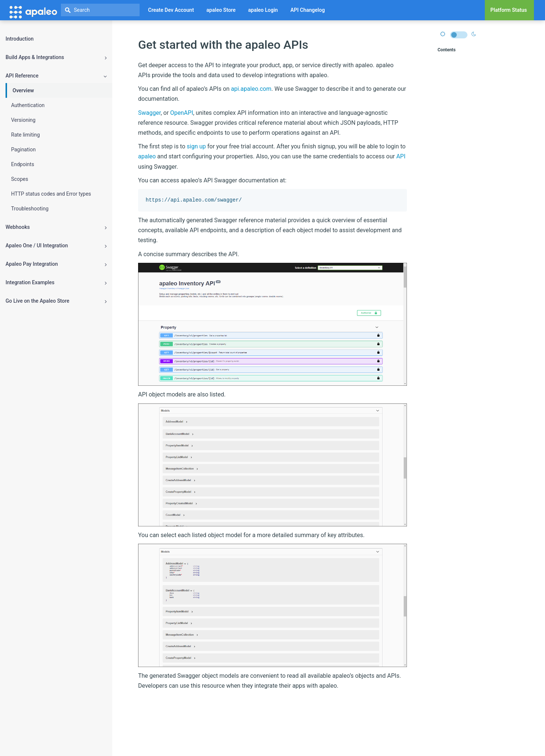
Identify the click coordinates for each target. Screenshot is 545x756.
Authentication (28, 105)
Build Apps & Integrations (56, 57)
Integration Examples (56, 283)
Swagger (149, 113)
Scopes (20, 179)
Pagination (23, 150)
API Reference (56, 76)
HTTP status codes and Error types (51, 194)
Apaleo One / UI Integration (56, 246)
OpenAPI (182, 113)
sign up (196, 146)
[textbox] (100, 10)
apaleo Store (221, 10)
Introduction (20, 39)
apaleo (147, 156)
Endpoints (23, 164)
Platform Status (509, 10)
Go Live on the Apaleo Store (56, 301)
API (401, 156)
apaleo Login (263, 10)
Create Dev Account (171, 10)
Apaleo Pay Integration (56, 264)
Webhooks (56, 227)
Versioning (23, 120)
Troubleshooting (30, 209)
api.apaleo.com (251, 89)
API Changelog (307, 10)
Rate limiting (25, 135)
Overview (23, 90)
